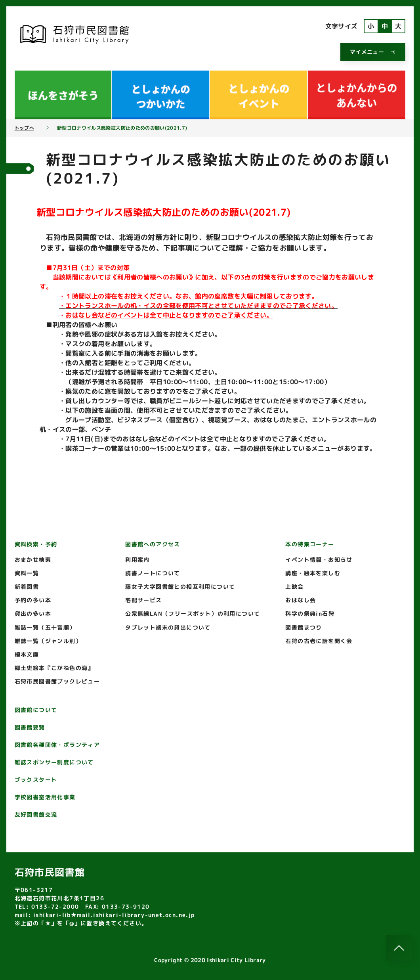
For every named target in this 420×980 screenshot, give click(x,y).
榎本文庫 (27, 654)
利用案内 (137, 560)
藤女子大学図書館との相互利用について (180, 587)
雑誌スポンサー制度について (54, 762)
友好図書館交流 (36, 814)
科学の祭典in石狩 (310, 613)
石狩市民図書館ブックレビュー (57, 681)
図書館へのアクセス (153, 544)
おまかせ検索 (33, 560)
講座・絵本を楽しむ (313, 573)
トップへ (24, 128)
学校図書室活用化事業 (45, 797)
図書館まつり (304, 627)
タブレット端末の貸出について (168, 627)
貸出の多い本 (33, 613)
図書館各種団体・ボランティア (57, 745)
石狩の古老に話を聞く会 (319, 641)
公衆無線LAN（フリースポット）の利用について (193, 613)
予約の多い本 (33, 600)
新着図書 (27, 587)
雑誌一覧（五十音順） (45, 627)
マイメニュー (373, 52)
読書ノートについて (153, 573)
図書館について (36, 710)
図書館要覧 (30, 727)
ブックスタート (36, 780)
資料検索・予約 (36, 544)
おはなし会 (301, 600)
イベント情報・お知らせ (319, 560)
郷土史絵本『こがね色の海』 (54, 668)
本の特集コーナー (310, 544)
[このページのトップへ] (399, 948)
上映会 (294, 587)
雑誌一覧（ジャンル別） (48, 641)
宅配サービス (143, 600)
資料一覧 (27, 573)
